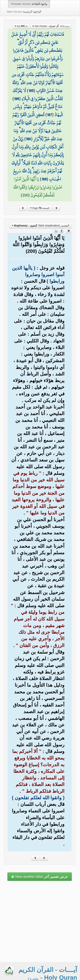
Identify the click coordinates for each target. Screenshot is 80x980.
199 (44, 179)
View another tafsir (40, 877)
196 (17, 99)
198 (28, 139)
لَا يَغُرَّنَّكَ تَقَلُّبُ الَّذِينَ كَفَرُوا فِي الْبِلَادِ (38, 95)
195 (31, 91)
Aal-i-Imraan (51, 26)
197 (50, 115)
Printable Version (29, 4)
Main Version (24, 12)
